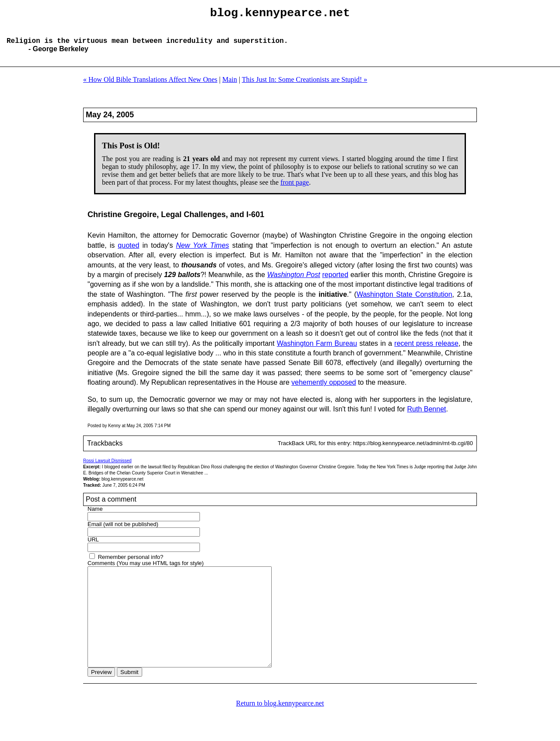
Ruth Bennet (427, 416)
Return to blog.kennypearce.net (280, 730)
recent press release (426, 350)
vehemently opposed (324, 389)
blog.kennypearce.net (280, 14)
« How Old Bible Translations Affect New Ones (150, 86)
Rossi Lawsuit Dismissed (107, 468)
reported (336, 282)
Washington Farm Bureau (317, 350)
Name (95, 516)
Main (230, 86)
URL (93, 546)
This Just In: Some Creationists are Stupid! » (305, 86)
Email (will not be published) (123, 531)
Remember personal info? (131, 564)
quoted (128, 252)
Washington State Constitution (404, 301)
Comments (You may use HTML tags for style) (146, 570)
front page (295, 189)
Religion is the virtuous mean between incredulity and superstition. (147, 47)
